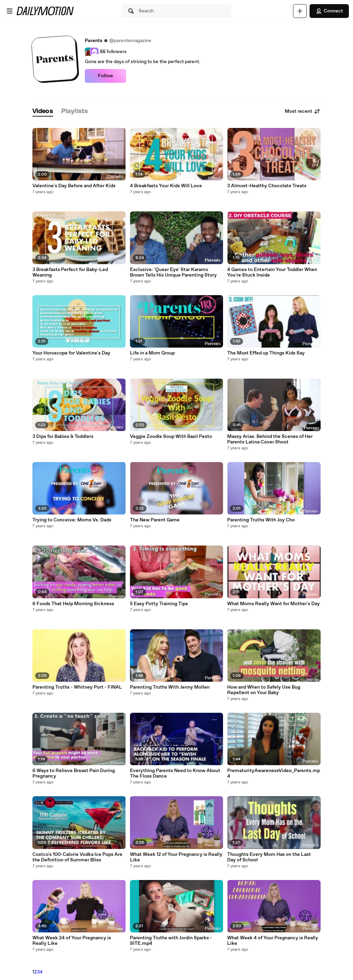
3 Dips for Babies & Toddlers (63, 437)
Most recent (303, 111)
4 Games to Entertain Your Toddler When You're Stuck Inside (272, 272)
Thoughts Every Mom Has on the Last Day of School (269, 857)
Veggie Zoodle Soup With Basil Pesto (171, 437)
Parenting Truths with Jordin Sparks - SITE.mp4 (171, 941)
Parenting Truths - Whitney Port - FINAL (77, 687)
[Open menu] (10, 11)
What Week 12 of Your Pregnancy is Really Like (176, 857)
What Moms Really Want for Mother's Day (274, 604)
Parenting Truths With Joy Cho (261, 520)
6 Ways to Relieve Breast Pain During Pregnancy (74, 773)
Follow (105, 76)
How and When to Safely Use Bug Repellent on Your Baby (264, 690)
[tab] (43, 112)
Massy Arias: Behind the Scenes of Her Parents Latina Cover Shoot (270, 439)
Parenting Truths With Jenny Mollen (170, 687)
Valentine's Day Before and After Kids (74, 186)
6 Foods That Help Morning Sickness (73, 604)
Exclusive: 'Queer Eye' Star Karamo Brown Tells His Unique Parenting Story (173, 272)
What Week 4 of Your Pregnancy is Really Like (273, 941)
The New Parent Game (155, 520)
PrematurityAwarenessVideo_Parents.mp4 (274, 773)
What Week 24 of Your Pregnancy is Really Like (72, 941)
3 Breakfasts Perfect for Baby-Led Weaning (70, 272)
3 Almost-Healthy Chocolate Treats (267, 186)
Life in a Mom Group (152, 353)
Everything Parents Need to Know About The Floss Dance (175, 773)
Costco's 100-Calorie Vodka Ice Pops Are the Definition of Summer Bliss (77, 857)
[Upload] (300, 11)
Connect (329, 11)
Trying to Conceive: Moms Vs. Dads (72, 520)
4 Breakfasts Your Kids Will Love (166, 186)
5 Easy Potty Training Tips (159, 604)
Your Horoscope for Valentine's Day (71, 353)
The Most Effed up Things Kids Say (266, 353)
